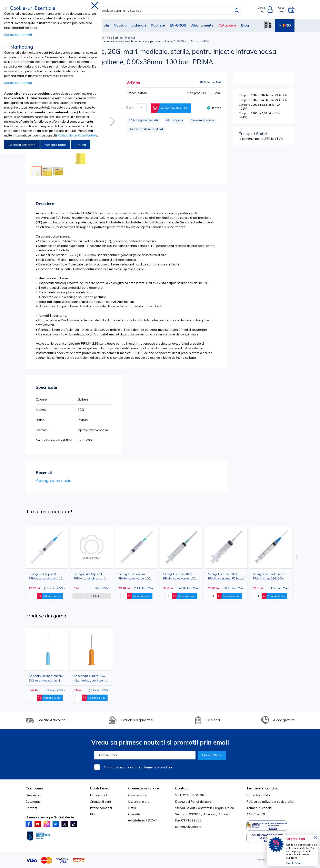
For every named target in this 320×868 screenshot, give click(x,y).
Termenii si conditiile (158, 767)
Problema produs (202, 120)
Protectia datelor (259, 795)
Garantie (134, 814)
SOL (263, 814)
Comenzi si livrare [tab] (144, 788)
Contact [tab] (182, 788)
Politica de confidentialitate (77, 135)
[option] (136, 564)
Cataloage (227, 25)
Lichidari (139, 25)
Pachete (158, 25)
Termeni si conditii (259, 808)
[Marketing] (6, 48)
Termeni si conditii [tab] (262, 788)
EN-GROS (178, 25)
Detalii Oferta (294, 863)
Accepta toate (55, 145)
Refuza (81, 145)
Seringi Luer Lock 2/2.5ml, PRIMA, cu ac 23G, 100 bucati (270, 576)
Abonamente (202, 25)
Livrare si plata (139, 801)
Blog (245, 25)
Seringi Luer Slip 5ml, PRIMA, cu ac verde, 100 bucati (134, 576)
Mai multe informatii (18, 34)
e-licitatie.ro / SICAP (143, 820)
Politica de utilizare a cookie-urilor (270, 801)
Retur (132, 808)
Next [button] (297, 557)
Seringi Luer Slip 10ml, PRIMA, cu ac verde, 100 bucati (179, 576)
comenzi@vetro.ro (188, 827)
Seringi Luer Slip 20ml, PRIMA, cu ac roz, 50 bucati (226, 576)
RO (285, 25)
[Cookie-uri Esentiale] (6, 9)
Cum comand (138, 795)
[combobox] (164, 11)
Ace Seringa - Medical (121, 38)
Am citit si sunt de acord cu (138, 767)
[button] (112, 121)
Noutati (120, 25)
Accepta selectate (22, 145)
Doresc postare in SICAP (146, 129)
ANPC (251, 814)
